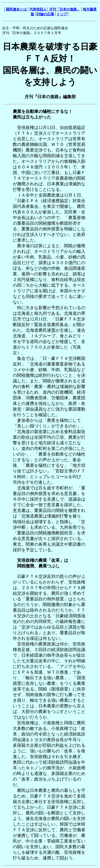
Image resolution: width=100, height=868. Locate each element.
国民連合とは (16, 9)
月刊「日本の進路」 (65, 9)
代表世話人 (38, 9)
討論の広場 (45, 14)
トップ (62, 14)
